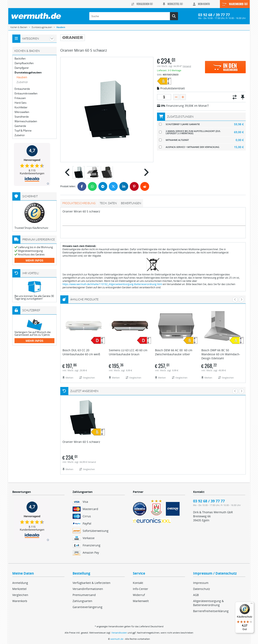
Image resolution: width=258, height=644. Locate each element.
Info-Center (140, 589)
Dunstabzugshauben (28, 73)
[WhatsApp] (92, 186)
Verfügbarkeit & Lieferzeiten (92, 583)
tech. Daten (108, 203)
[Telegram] (103, 186)
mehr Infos (34, 260)
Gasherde (20, 126)
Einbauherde (22, 89)
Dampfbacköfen (24, 63)
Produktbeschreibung (79, 203)
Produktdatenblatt (171, 89)
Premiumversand (84, 595)
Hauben (22, 77)
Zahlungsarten (82, 601)
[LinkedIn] (124, 186)
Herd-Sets (20, 103)
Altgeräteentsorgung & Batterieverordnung (208, 603)
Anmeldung (20, 583)
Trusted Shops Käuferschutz (31, 228)
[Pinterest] (134, 186)
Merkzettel (19, 589)
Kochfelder (21, 107)
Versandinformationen (88, 589)
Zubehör (22, 82)
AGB (196, 595)
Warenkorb (20, 601)
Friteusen (20, 98)
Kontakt (138, 583)
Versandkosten (119, 633)
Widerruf (139, 595)
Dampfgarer (22, 68)
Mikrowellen (22, 112)
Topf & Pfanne (23, 131)
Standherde (22, 117)
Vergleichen (20, 595)
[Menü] (252, 604)
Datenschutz (202, 589)
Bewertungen (131, 203)
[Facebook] (82, 186)
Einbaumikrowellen (26, 94)
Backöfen (20, 59)
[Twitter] (113, 186)
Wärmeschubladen (26, 121)
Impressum (201, 583)
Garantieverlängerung (87, 607)
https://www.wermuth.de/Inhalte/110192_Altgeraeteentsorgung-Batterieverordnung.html (112, 284)
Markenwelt (141, 601)
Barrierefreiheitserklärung (211, 611)
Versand (187, 66)
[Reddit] (145, 186)
